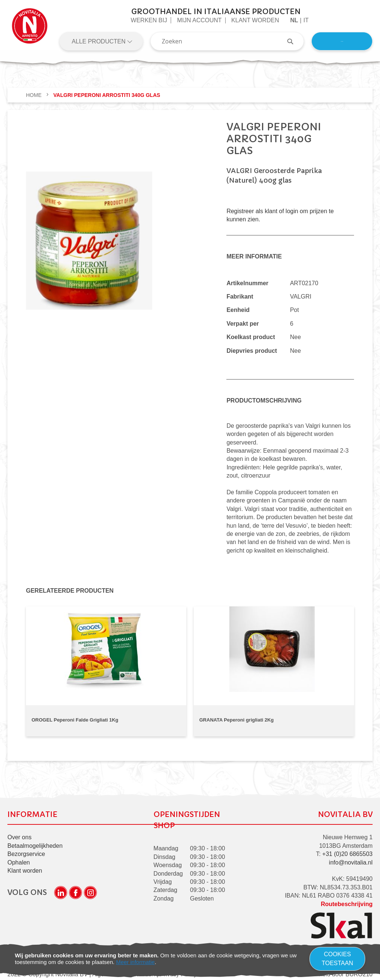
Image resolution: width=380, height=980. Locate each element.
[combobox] (227, 41)
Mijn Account (199, 20)
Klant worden (255, 20)
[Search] (294, 41)
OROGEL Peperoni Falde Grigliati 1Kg (75, 720)
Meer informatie (135, 962)
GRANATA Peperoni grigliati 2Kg (237, 720)
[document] (190, 959)
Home (35, 95)
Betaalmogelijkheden (35, 844)
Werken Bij (149, 20)
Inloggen (342, 41)
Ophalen (19, 860)
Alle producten (99, 41)
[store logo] (30, 29)
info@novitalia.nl (351, 860)
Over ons (19, 835)
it (306, 20)
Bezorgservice (26, 852)
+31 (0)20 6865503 (347, 852)
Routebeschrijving (347, 901)
